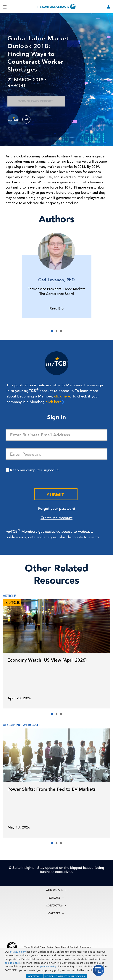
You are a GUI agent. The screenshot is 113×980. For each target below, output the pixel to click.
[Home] (56, 7)
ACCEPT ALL (35, 976)
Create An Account (56, 518)
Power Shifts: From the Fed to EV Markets (52, 789)
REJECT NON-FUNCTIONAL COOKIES (65, 976)
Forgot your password (57, 509)
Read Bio (56, 308)
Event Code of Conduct (66, 947)
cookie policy (12, 963)
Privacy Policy (18, 952)
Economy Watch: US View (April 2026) (47, 660)
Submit (56, 495)
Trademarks (85, 947)
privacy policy (48, 966)
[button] (52, 331)
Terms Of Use (31, 947)
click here (62, 396)
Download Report (36, 101)
